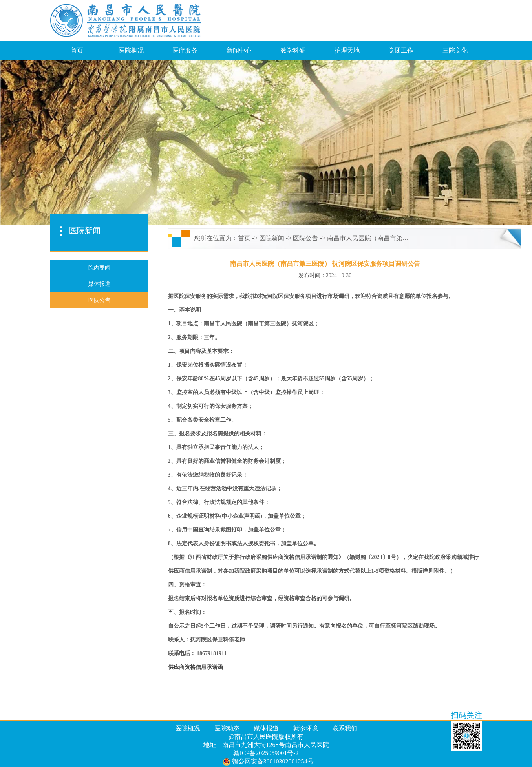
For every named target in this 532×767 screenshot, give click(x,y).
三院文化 (455, 50)
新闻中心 (239, 50)
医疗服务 (185, 50)
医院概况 (131, 50)
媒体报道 (266, 728)
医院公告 (305, 238)
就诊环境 (305, 728)
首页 (77, 50)
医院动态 (227, 728)
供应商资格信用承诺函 (196, 667)
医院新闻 (272, 238)
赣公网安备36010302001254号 (268, 762)
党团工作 (401, 50)
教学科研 (293, 50)
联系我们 (345, 728)
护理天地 (347, 50)
